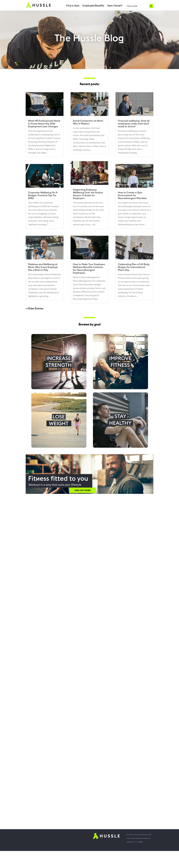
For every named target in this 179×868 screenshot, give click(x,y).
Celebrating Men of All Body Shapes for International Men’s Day (134, 267)
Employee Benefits (93, 6)
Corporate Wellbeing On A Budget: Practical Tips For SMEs (43, 195)
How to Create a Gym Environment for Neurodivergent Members (132, 195)
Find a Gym (73, 6)
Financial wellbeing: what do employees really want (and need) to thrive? (134, 124)
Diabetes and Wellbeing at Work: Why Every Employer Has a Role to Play (43, 267)
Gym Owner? (115, 6)
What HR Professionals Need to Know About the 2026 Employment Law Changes (44, 124)
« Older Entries (35, 309)
